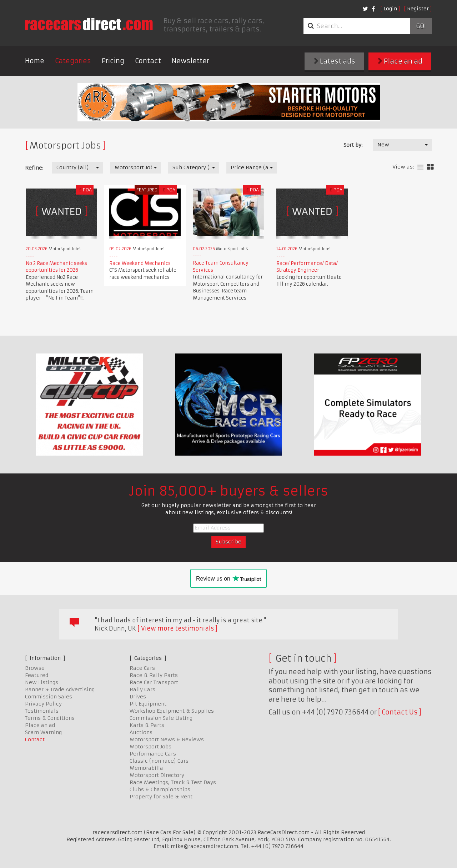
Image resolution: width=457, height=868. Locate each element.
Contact (148, 61)
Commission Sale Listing (161, 718)
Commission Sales (49, 697)
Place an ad (400, 61)
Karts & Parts (147, 725)
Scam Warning (43, 732)
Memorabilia (146, 768)
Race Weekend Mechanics (140, 263)
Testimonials (42, 711)
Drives (138, 697)
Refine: (34, 168)
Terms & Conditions (50, 718)
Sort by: (353, 145)
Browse (35, 668)
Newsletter (190, 61)
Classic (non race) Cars (159, 761)
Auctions (141, 732)
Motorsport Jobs (150, 747)
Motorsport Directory (157, 775)
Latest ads (335, 61)
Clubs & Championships (160, 789)
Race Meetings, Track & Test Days (173, 782)
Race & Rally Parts (154, 675)
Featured (37, 675)
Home (35, 61)
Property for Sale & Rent (161, 797)
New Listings (42, 682)
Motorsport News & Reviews (167, 739)
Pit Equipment (148, 704)
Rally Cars (142, 689)
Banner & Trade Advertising (60, 689)
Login (390, 9)
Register (418, 9)
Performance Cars (153, 754)
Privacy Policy (43, 704)
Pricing (113, 61)
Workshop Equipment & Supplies (172, 711)
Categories (73, 61)
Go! (421, 26)
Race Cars (142, 668)
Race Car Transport (154, 682)
